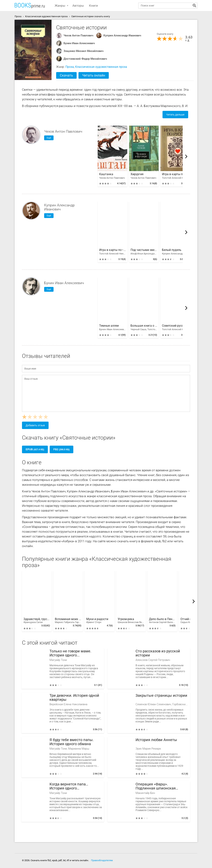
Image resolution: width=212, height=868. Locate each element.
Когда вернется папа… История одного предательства (69, 786)
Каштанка (106, 174)
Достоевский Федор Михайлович (85, 59)
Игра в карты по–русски (175, 174)
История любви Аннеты (156, 740)
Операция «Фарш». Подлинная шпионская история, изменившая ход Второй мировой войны (158, 786)
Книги (93, 6)
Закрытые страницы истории (161, 696)
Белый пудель (172, 250)
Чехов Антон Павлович (78, 35)
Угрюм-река (131, 621)
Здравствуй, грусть (37, 621)
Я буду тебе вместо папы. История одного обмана (72, 742)
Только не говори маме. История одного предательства (70, 653)
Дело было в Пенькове (162, 621)
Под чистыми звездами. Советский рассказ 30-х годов (144, 250)
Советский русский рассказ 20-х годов (175, 326)
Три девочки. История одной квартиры (74, 698)
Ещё (49, 138)
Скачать (66, 75)
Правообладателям (102, 860)
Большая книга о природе (144, 326)
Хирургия (137, 174)
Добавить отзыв (35, 425)
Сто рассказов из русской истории (158, 653)
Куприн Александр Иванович (122, 35)
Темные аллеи (109, 326)
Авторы (78, 6)
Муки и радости (97, 621)
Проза (70, 67)
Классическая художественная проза (101, 67)
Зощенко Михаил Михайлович (83, 51)
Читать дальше (175, 115)
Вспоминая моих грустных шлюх (68, 621)
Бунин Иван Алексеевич (79, 43)
